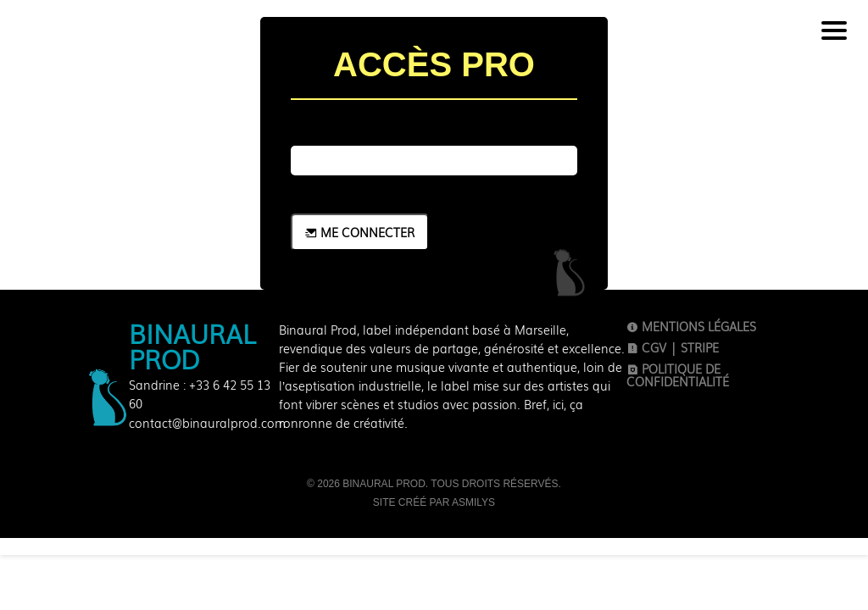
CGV (646, 347)
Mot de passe (366, 126)
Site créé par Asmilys (434, 502)
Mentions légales (691, 326)
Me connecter (360, 232)
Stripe (700, 347)
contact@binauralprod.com (207, 423)
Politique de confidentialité (678, 375)
